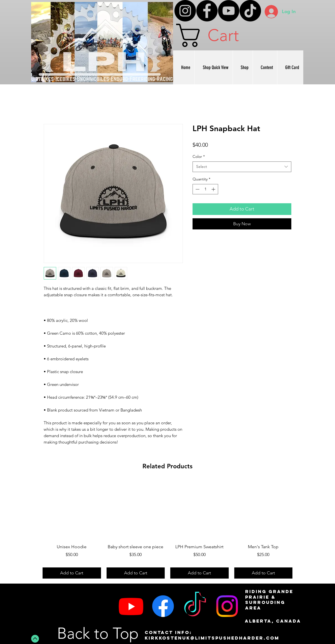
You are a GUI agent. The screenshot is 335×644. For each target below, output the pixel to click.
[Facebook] (207, 11)
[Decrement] (197, 189)
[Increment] (214, 189)
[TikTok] (250, 11)
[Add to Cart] (72, 573)
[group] (167, 530)
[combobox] (242, 167)
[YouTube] (229, 11)
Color (199, 156)
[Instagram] (185, 11)
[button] (220, 35)
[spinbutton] (205, 189)
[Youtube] (131, 606)
